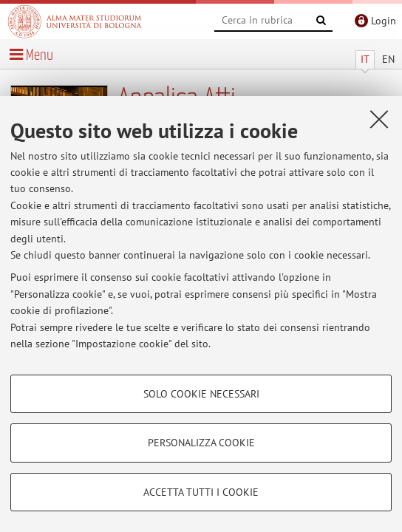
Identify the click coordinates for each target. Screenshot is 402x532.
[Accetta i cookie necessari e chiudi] (379, 119)
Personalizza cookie (201, 443)
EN (388, 59)
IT (365, 59)
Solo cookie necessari (201, 394)
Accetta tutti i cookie (201, 492)
